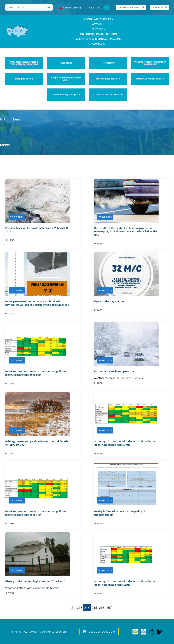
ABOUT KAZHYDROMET (98, 19)
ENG (107, 8)
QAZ (92, 8)
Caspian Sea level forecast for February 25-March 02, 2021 (37, 230)
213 (80, 608)
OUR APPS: (159, 7)
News (17, 119)
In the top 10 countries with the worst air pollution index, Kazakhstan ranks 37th (125, 443)
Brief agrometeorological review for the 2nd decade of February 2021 (37, 443)
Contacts (98, 44)
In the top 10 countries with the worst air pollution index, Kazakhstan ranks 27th (125, 583)
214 (87, 608)
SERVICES (98, 29)
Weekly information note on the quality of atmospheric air (119, 513)
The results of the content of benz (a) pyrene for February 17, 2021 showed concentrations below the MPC (125, 231)
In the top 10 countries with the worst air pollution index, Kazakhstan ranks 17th (36, 513)
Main (3, 119)
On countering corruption (98, 34)
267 (109, 608)
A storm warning (70, 8)
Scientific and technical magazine (98, 39)
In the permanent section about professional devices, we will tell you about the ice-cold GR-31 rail (37, 303)
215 (94, 608)
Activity (98, 24)
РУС (99, 8)
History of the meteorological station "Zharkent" (35, 581)
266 (102, 608)
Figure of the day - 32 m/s (109, 301)
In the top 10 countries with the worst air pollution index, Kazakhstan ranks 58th (36, 373)
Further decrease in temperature (114, 371)
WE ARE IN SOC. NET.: (131, 7)
